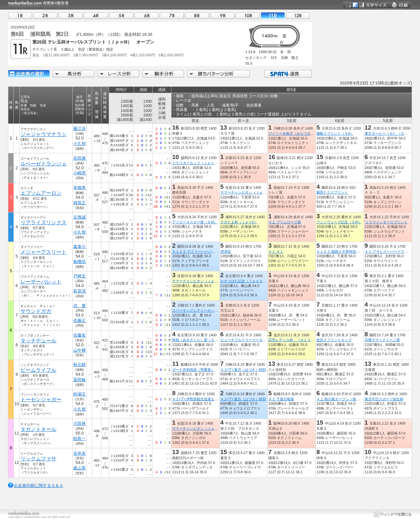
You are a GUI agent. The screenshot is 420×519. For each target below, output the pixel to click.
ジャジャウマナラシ (44, 134)
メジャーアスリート (44, 252)
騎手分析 (163, 74)
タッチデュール (38, 341)
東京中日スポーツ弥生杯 (384, 399)
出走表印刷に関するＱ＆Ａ (39, 486)
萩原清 (79, 291)
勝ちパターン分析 (218, 74)
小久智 (79, 144)
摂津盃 (226, 252)
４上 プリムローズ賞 (285, 222)
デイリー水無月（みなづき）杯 (293, 133)
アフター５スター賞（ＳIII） (195, 222)
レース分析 (118, 74)
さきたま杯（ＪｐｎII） (239, 222)
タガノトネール (38, 429)
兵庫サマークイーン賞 (382, 340)
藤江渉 (79, 128)
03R (71, 16)
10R (248, 16)
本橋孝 (79, 188)
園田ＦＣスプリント (332, 192)
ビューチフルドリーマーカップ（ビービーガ (256, 340)
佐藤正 (79, 320)
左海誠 (79, 217)
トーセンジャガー (41, 399)
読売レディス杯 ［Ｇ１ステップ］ (297, 340)
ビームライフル (38, 370)
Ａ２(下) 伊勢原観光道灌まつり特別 (200, 399)
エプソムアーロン (41, 193)
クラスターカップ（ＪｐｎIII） (196, 163)
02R (45, 16)
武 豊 (79, 306)
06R (147, 16)
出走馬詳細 (29, 74)
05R (121, 16)
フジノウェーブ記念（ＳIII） (339, 222)
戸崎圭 (79, 276)
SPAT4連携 (288, 74)
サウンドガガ (36, 311)
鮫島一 (79, 439)
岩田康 (79, 158)
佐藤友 (79, 335)
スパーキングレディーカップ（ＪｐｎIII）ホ (207, 310)
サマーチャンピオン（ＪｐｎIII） (246, 192)
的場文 (79, 394)
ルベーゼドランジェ (44, 164)
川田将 (79, 423)
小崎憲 (79, 173)
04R (96, 16)
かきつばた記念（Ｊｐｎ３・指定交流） (252, 281)
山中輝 (79, 350)
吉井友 (79, 453)
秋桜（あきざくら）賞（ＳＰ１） (198, 340)
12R (298, 16)
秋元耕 (79, 365)
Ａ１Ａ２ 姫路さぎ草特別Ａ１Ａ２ (343, 252)
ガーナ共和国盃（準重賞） (193, 370)
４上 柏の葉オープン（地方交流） (343, 399)
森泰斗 (79, 247)
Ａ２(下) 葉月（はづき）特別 (243, 370)
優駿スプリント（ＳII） (335, 133)
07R (172, 16)
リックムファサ (38, 459)
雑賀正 (79, 203)
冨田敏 (79, 380)
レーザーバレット (41, 282)
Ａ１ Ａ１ (276, 252)
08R (197, 16)
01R (20, 16)
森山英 (79, 468)
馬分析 (74, 74)
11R (273, 16)
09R (222, 16)
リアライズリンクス (44, 223)
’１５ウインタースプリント (386, 222)
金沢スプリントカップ (334, 340)
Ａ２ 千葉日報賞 (281, 399)
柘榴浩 (79, 262)
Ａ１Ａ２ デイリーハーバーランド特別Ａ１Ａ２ (210, 252)
